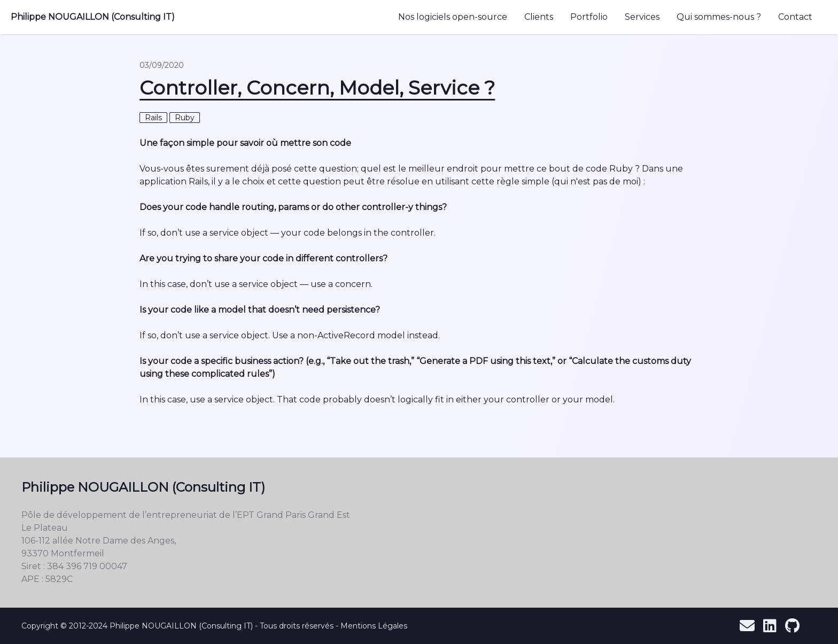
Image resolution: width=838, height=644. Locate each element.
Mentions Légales (374, 626)
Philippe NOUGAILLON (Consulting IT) (93, 17)
